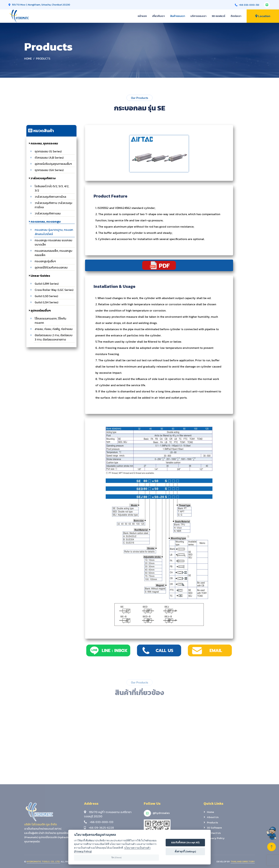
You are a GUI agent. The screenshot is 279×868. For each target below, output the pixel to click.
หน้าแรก (142, 16)
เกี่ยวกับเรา (158, 16)
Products (43, 58)
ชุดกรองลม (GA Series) (49, 170)
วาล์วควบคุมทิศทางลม (48, 213)
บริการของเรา (198, 16)
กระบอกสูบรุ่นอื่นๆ (45, 261)
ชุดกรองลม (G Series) (48, 151)
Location (263, 16)
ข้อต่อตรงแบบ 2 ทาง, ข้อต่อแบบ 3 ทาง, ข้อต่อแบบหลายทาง (54, 337)
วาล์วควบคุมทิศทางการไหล (50, 197)
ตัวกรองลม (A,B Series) (49, 158)
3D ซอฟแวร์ (219, 16)
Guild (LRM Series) (47, 284)
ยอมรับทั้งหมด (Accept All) (185, 842)
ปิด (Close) (116, 858)
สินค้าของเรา (178, 16)
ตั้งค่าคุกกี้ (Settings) (185, 852)
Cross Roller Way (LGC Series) (54, 290)
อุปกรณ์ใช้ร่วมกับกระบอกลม (51, 267)
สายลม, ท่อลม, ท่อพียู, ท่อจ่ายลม (54, 329)
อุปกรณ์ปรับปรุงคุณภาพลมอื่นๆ (53, 164)
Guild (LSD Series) (46, 296)
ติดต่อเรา (236, 16)
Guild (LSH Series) (46, 302)
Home (28, 58)
